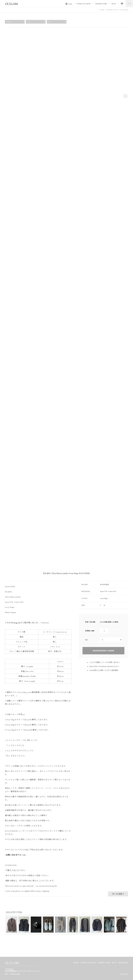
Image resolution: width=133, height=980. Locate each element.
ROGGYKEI (124, 10)
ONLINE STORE (101, 4)
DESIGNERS (123, 963)
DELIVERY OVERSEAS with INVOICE (104, 666)
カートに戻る (117, 894)
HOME (102, 10)
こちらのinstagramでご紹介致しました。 (22, 623)
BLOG (114, 4)
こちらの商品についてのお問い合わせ (104, 662)
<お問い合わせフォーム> (16, 855)
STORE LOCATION (83, 4)
